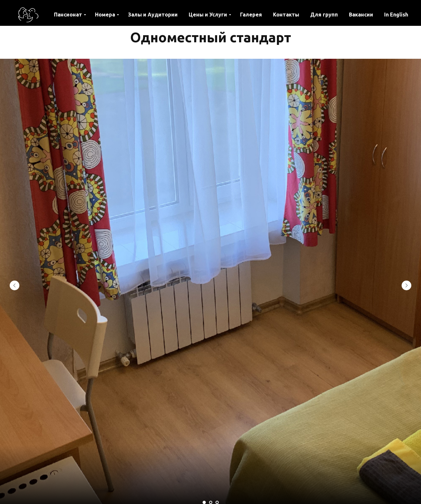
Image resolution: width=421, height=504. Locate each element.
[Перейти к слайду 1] (204, 502)
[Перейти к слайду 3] (217, 502)
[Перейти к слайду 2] (211, 502)
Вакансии (361, 15)
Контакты (286, 15)
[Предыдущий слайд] (15, 285)
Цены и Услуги (208, 15)
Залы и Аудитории (153, 15)
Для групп (324, 15)
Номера (105, 15)
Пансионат (68, 15)
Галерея (251, 15)
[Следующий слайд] (406, 285)
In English (396, 15)
